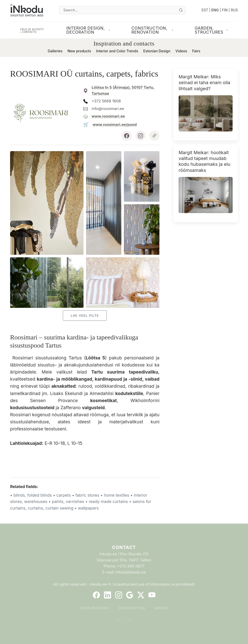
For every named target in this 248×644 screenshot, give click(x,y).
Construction (132, 608)
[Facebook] (96, 595)
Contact (124, 547)
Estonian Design (157, 51)
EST (205, 10)
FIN (225, 10)
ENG (215, 10)
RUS (234, 10)
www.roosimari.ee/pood (115, 124)
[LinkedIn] (107, 595)
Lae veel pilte (85, 315)
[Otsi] (181, 10)
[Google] (130, 595)
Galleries (55, 51)
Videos (181, 51)
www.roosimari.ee (108, 116)
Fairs (196, 51)
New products (79, 51)
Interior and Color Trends (117, 51)
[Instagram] (119, 595)
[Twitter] (141, 595)
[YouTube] (152, 595)
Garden (161, 608)
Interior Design (94, 608)
